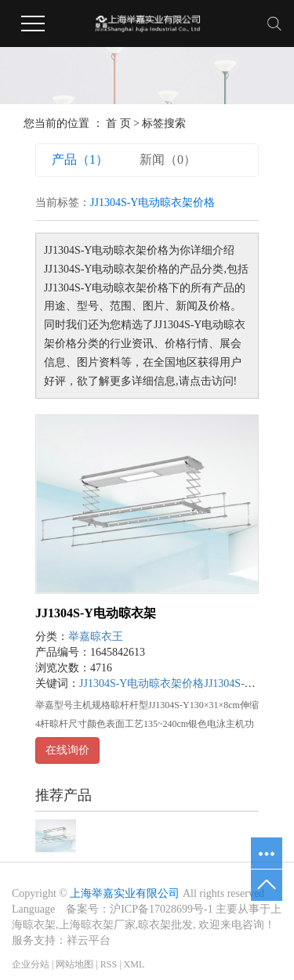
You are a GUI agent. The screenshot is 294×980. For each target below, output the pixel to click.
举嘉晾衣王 (96, 636)
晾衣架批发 (165, 925)
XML (134, 964)
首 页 (118, 123)
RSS (109, 964)
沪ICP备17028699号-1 (161, 909)
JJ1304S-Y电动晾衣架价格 (142, 683)
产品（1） (80, 159)
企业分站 (31, 964)
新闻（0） (168, 159)
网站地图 (74, 964)
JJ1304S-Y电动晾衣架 (96, 613)
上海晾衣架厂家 (97, 925)
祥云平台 (89, 940)
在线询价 (67, 750)
